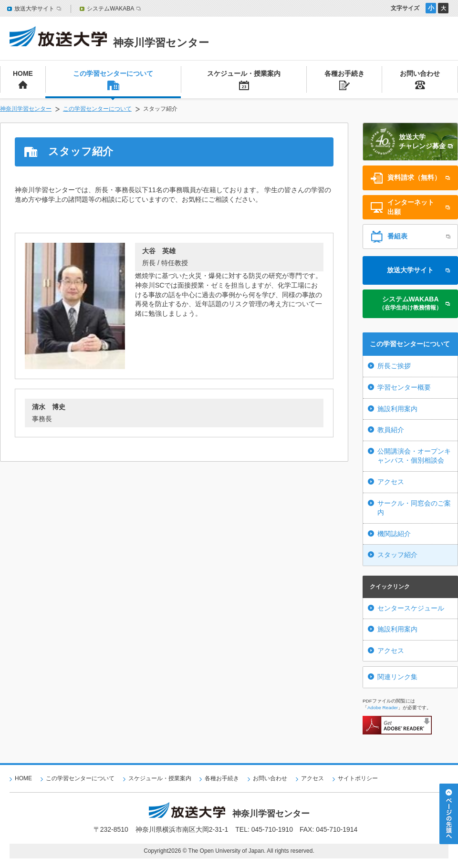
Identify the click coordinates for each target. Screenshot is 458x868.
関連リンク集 (397, 677)
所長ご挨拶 (394, 366)
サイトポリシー (358, 778)
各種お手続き (222, 778)
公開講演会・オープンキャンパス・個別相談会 (414, 456)
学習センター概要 (404, 387)
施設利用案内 (397, 409)
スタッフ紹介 (397, 555)
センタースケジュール (411, 608)
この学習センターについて (97, 109)
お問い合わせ (270, 778)
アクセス (391, 482)
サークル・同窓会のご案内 (414, 508)
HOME (23, 778)
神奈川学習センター (26, 109)
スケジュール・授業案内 (160, 778)
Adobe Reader (383, 708)
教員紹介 (391, 430)
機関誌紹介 (394, 534)
